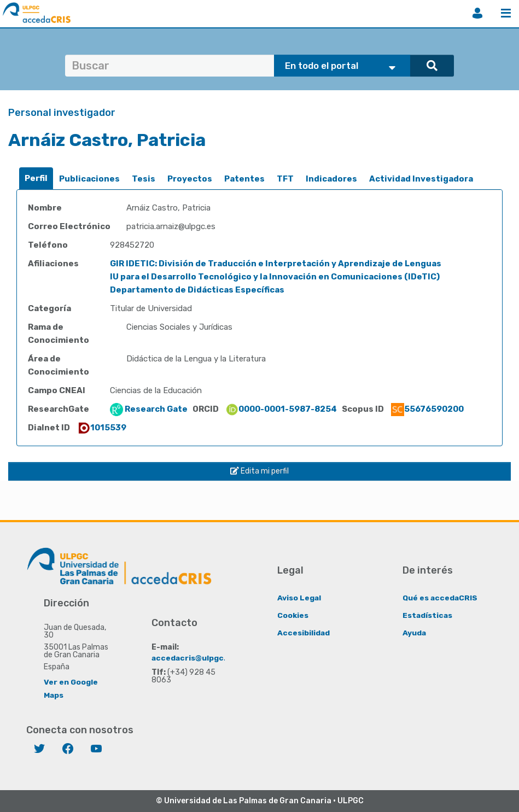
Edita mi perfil (259, 471)
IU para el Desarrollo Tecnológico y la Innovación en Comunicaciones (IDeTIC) (275, 277)
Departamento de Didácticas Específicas (197, 290)
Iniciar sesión (477, 13)
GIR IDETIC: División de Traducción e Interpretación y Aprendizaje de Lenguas (276, 264)
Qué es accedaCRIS (441, 597)
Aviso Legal (299, 597)
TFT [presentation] (285, 179)
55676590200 (427, 409)
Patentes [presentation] (244, 179)
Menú (506, 13)
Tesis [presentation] (144, 179)
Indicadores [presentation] (331, 179)
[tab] (36, 179)
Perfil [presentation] (36, 178)
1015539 (102, 428)
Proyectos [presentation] (190, 179)
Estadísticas (428, 615)
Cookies (293, 615)
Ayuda (415, 632)
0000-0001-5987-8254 (281, 409)
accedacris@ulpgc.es (194, 658)
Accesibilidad (304, 632)
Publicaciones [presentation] (89, 179)
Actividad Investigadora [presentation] (421, 179)
